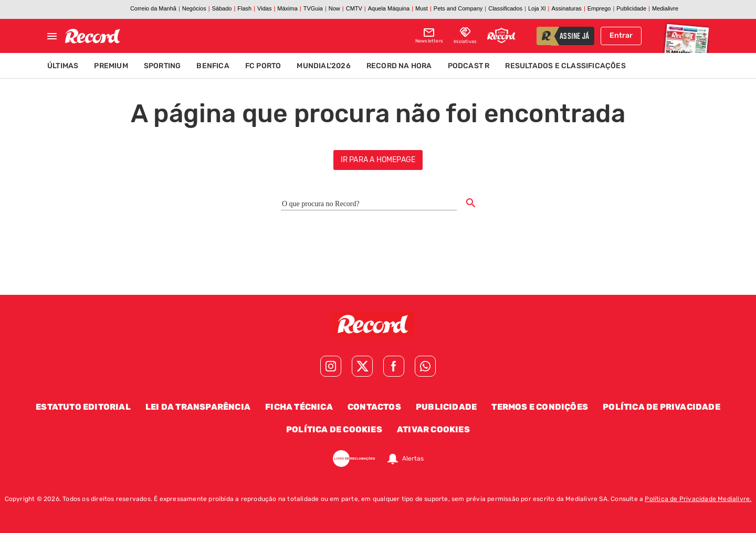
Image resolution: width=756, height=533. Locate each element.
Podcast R (469, 66)
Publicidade (446, 407)
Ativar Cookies (433, 429)
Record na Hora (399, 66)
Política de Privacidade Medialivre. (698, 499)
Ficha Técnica (299, 407)
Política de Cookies (334, 429)
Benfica (213, 66)
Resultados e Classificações (565, 66)
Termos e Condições (540, 407)
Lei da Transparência (198, 407)
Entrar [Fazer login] (621, 35)
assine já (574, 37)
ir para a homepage (378, 160)
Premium (111, 66)
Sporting (162, 66)
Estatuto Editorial (83, 407)
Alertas (413, 459)
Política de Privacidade (661, 407)
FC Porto (263, 66)
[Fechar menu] (52, 36)
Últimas (63, 66)
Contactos (374, 407)
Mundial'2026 (323, 66)
